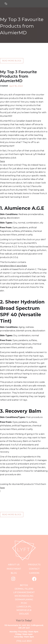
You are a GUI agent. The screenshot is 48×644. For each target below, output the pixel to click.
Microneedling (24, 596)
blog (14, 573)
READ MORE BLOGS (12, 61)
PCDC (24, 603)
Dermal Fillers (24, 589)
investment (14, 569)
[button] (19, 4)
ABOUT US (14, 565)
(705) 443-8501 (24, 641)
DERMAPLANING (24, 600)
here (2, 161)
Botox (24, 585)
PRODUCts (34, 565)
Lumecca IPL (24, 607)
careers (34, 573)
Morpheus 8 (24, 610)
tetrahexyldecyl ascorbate (13, 266)
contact (34, 569)
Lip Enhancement (24, 592)
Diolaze (24, 614)
